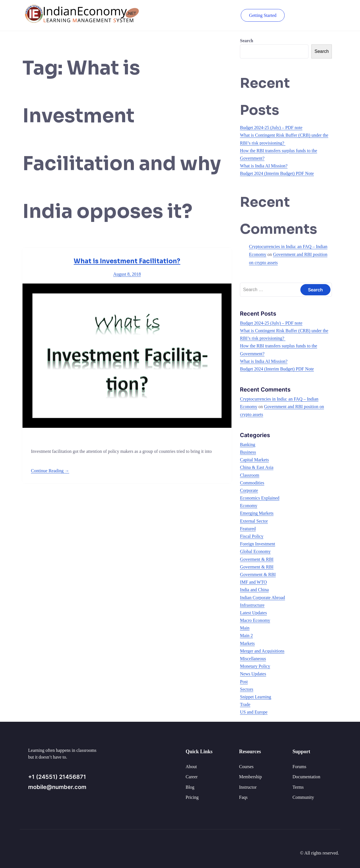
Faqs (243, 797)
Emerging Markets (257, 513)
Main (245, 628)
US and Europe (254, 712)
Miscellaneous (253, 659)
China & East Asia (257, 467)
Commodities (252, 483)
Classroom (249, 475)
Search (247, 41)
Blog (190, 787)
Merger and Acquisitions (262, 651)
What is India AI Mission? (264, 166)
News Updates (253, 674)
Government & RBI (258, 574)
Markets (247, 643)
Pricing (192, 797)
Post (244, 682)
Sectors (247, 689)
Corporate (249, 490)
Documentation (306, 777)
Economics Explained (260, 498)
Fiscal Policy (252, 536)
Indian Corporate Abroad (262, 598)
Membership (250, 777)
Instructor (248, 787)
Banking (247, 445)
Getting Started (262, 15)
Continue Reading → (50, 471)
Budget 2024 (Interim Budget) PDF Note (277, 173)
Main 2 (246, 636)
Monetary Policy (255, 666)
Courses (246, 767)
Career (192, 777)
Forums (299, 767)
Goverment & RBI (257, 559)
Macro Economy (255, 620)
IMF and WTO (253, 582)
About (191, 767)
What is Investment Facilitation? (127, 261)
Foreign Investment (257, 544)
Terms (298, 787)
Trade (245, 704)
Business (248, 452)
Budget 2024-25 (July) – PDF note (271, 128)
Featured (248, 529)
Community (303, 797)
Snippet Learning (256, 697)
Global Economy (255, 551)
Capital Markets (254, 460)
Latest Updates (253, 613)
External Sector (254, 521)
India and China (254, 590)
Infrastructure (252, 605)
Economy (248, 506)
